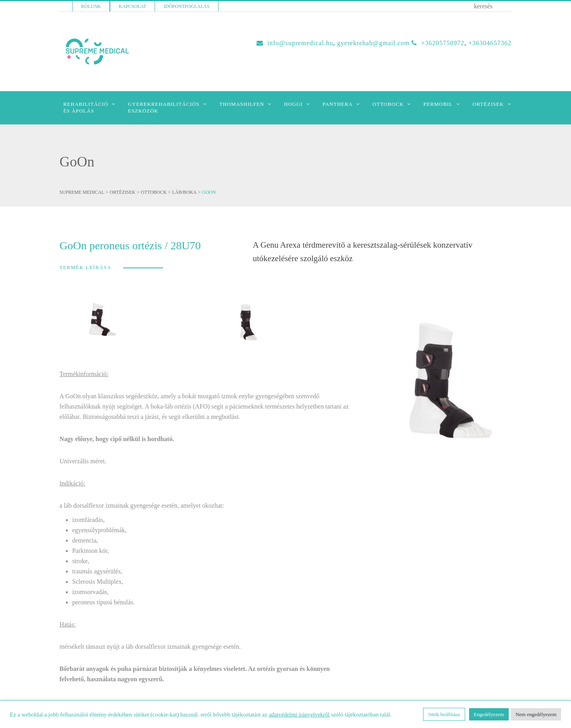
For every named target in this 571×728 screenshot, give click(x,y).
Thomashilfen (242, 104)
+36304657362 (490, 43)
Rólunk (91, 6)
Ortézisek (488, 104)
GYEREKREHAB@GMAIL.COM (373, 43)
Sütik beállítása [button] (444, 714)
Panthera (337, 104)
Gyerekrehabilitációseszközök (164, 107)
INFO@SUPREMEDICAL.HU (300, 43)
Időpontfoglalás (187, 6)
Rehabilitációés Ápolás (85, 107)
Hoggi (293, 104)
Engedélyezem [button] (489, 714)
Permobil (438, 104)
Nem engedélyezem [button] (536, 714)
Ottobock (388, 104)
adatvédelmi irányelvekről (299, 715)
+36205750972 (443, 43)
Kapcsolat (133, 6)
